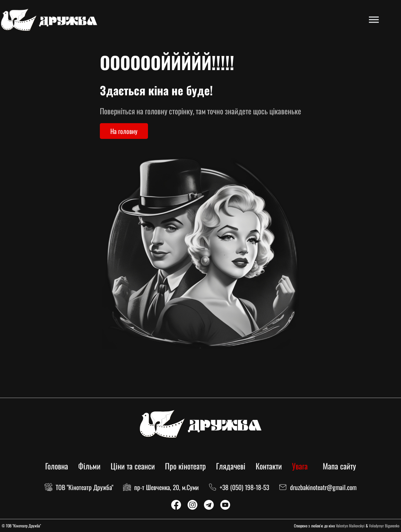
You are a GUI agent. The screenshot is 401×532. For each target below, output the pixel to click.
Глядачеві (231, 466)
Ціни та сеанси (133, 466)
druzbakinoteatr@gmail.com (323, 487)
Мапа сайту (339, 466)
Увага (300, 466)
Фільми (89, 466)
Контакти (269, 466)
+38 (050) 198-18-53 (244, 487)
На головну (124, 131)
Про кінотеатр (185, 466)
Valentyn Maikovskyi (350, 526)
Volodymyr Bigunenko (384, 526)
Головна (57, 466)
